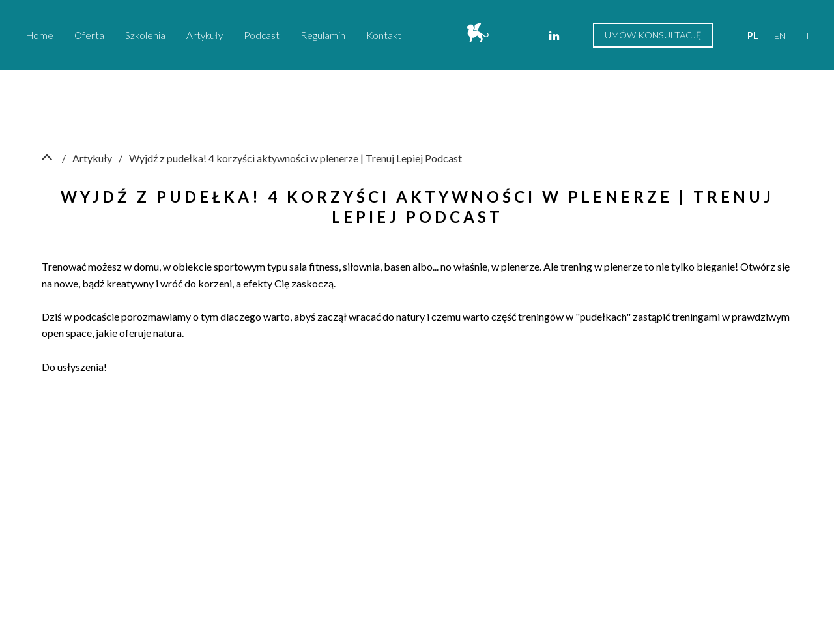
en (780, 36)
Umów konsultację (653, 35)
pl (753, 36)
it (806, 36)
